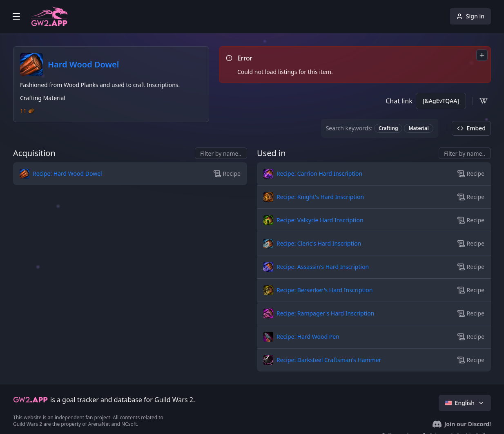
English (465, 403)
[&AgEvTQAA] (441, 101)
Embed (471, 128)
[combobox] (482, 55)
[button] (91, 174)
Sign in (470, 16)
